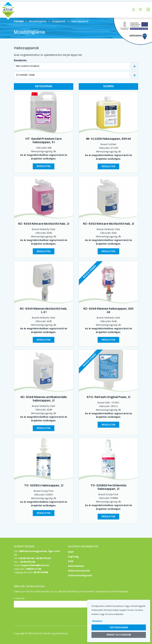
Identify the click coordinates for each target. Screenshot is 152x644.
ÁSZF (71, 552)
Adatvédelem (76, 566)
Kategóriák (44, 86)
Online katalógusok (80, 575)
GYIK (71, 561)
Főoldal (19, 21)
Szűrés (109, 86)
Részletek (44, 166)
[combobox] (76, 66)
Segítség (73, 557)
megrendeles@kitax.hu (35, 565)
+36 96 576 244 (26, 558)
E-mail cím (19, 598)
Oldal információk (79, 571)
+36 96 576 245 (43, 558)
